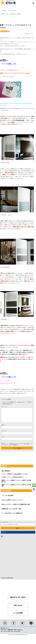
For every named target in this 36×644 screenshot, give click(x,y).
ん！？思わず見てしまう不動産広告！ (13, 513)
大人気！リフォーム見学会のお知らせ (13, 477)
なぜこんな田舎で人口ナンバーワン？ (13, 500)
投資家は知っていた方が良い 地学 (12, 509)
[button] (33, 3)
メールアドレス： (5, 522)
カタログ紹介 (15, 347)
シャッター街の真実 (7, 496)
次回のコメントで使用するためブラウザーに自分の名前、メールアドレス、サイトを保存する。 (16, 444)
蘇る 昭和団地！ (6, 471)
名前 (3, 425)
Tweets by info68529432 (7, 578)
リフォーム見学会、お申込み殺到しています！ (15, 474)
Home (4, 11)
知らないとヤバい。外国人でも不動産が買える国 (16, 504)
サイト (3, 437)
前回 (11, 70)
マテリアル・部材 (12, 11)
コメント (4, 407)
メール (4, 431)
